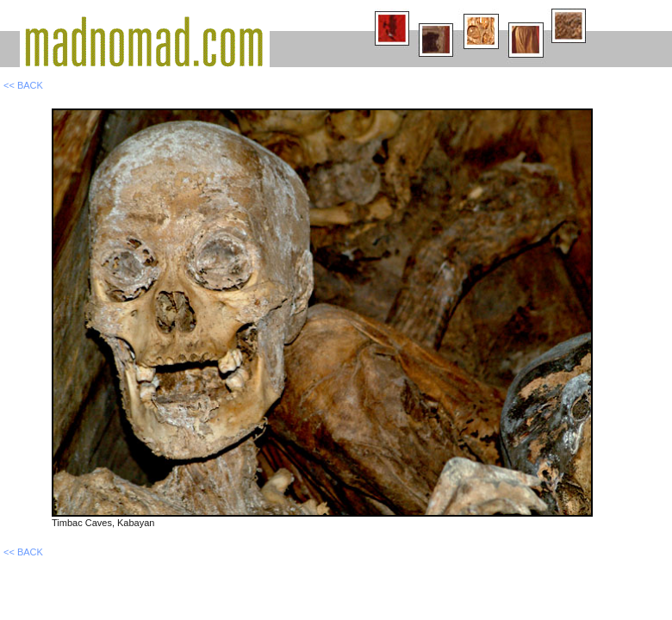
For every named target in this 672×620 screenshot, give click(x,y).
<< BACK (23, 85)
